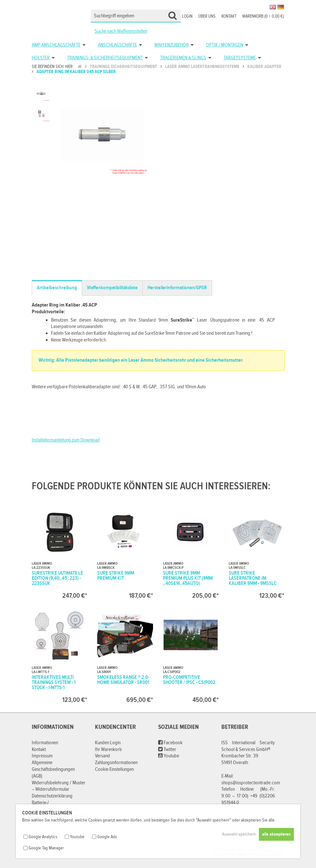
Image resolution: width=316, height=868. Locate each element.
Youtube (169, 756)
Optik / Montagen (225, 45)
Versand (102, 756)
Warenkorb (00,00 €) (263, 16)
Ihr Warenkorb (108, 750)
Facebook (170, 743)
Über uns (207, 16)
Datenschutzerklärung (52, 796)
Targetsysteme (240, 58)
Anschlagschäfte (117, 45)
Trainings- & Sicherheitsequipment (105, 58)
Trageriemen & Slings (183, 58)
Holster (41, 58)
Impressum (42, 756)
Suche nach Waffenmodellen (121, 31)
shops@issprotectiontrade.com (251, 783)
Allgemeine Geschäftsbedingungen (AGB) (53, 769)
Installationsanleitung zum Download (66, 440)
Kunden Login (108, 743)
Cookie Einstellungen (114, 769)
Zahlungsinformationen (116, 763)
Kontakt (229, 16)
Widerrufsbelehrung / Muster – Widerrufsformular (59, 786)
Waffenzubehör (171, 45)
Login (187, 16)
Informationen (45, 743)
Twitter (167, 750)
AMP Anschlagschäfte (56, 45)
